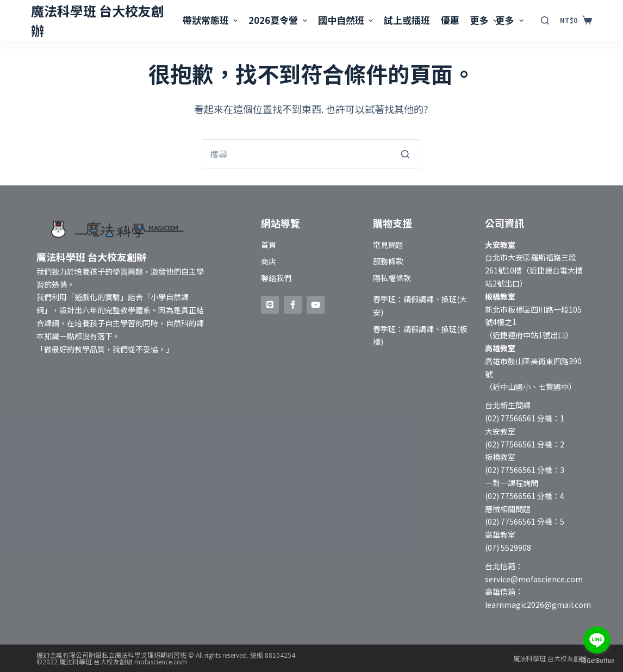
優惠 (450, 20)
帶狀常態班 (211, 20)
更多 (485, 20)
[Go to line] (597, 640)
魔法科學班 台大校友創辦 (550, 658)
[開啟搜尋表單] (545, 20)
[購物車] (576, 20)
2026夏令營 (279, 20)
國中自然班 (347, 20)
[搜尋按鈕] (405, 154)
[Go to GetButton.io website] (597, 661)
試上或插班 (407, 20)
